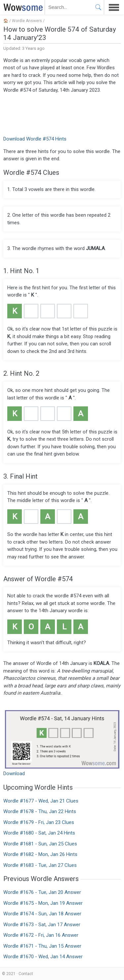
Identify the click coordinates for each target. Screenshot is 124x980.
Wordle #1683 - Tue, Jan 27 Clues (40, 865)
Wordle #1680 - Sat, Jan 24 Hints (39, 833)
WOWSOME (22, 7)
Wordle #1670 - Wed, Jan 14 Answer (43, 957)
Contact (26, 974)
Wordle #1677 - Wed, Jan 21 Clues (41, 801)
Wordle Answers (27, 21)
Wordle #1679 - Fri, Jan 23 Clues (39, 822)
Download (14, 774)
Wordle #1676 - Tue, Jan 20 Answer (42, 892)
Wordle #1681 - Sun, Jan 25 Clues (40, 844)
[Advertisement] (62, 114)
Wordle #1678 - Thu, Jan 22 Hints (40, 811)
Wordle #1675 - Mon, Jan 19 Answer (43, 903)
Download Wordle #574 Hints (35, 139)
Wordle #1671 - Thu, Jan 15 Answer (42, 946)
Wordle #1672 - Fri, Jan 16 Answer (41, 935)
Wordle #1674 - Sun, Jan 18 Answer (42, 914)
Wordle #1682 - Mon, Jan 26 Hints (40, 854)
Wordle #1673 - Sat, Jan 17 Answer (42, 925)
